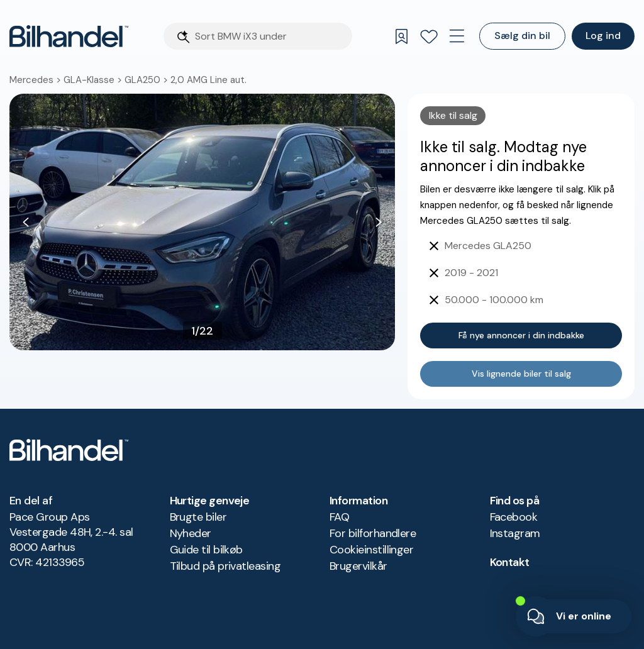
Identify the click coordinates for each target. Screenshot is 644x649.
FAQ (339, 517)
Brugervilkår (358, 566)
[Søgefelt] (270, 36)
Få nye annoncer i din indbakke (521, 335)
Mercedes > (36, 80)
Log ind (603, 36)
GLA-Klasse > (94, 80)
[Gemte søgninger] (401, 36)
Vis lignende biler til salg (521, 374)
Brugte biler (198, 517)
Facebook (514, 517)
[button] (202, 222)
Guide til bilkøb (206, 550)
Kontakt (510, 562)
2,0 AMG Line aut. (208, 80)
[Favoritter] (429, 36)
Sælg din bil (522, 36)
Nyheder (191, 533)
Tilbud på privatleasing (225, 566)
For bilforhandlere (373, 533)
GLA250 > (147, 80)
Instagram (515, 533)
